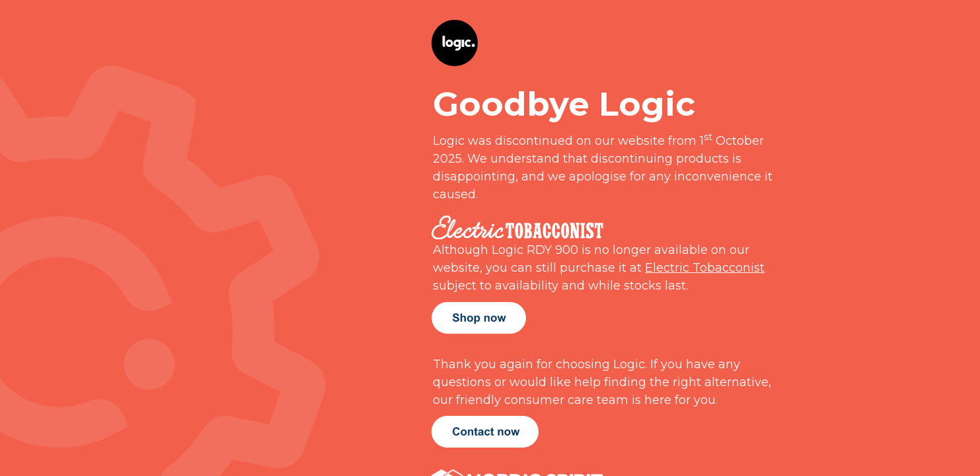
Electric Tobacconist (705, 268)
